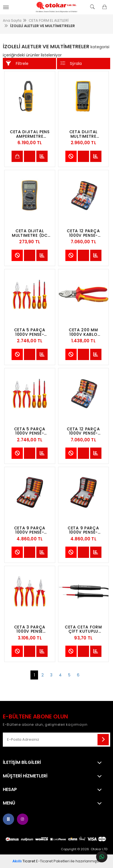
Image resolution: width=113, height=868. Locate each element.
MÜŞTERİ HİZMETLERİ (25, 776)
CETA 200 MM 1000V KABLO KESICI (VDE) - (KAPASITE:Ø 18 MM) (83, 332)
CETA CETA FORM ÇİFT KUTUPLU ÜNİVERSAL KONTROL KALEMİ (83, 629)
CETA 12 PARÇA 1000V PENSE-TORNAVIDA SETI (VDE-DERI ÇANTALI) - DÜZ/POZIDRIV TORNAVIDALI (83, 431)
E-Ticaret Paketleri (53, 861)
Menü (9, 803)
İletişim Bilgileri (22, 762)
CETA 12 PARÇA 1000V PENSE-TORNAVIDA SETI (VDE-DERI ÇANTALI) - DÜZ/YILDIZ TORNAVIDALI (83, 233)
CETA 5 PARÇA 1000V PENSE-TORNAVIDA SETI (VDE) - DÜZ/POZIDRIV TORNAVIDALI (30, 332)
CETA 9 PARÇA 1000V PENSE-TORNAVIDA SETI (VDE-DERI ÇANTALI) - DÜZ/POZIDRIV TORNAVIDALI (83, 530)
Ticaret (24, 861)
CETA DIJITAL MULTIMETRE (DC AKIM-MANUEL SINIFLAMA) (30, 233)
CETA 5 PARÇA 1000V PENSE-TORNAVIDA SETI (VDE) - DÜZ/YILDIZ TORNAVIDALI (30, 431)
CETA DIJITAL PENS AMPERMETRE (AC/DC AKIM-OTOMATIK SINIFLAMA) (30, 134)
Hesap (10, 790)
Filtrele (17, 63)
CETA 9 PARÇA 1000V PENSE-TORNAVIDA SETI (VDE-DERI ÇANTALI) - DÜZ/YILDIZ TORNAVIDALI (30, 530)
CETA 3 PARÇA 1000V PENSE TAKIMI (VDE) (30, 629)
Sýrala (71, 63)
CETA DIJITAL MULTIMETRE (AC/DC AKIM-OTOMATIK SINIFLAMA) (83, 134)
